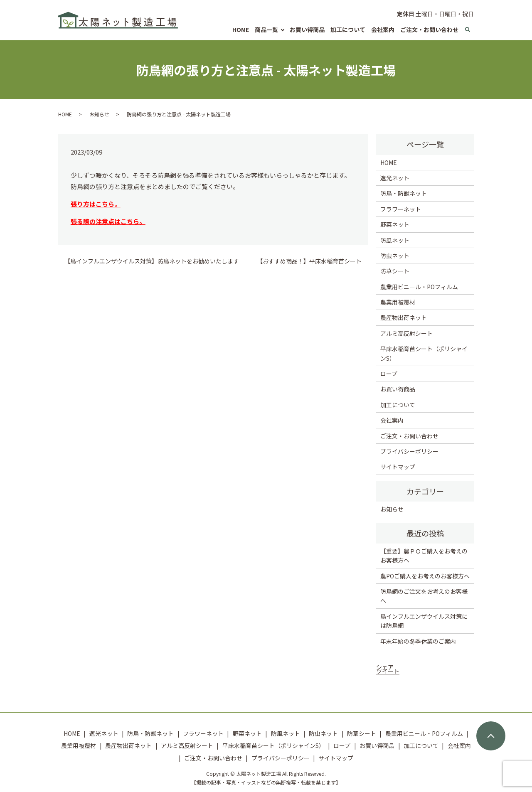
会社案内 (383, 29)
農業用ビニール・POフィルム (419, 287)
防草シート (395, 271)
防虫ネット (395, 256)
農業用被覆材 (398, 302)
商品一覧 (266, 29)
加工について (348, 29)
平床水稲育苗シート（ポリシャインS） (424, 353)
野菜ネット (395, 224)
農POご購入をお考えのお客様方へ (425, 576)
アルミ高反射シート (406, 333)
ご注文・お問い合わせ (429, 29)
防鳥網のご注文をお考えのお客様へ (424, 596)
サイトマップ (398, 467)
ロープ (389, 374)
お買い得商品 (307, 29)
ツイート (388, 671)
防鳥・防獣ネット (404, 193)
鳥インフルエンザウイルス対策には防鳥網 (424, 621)
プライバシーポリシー (409, 451)
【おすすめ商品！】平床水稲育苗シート (309, 261)
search (468, 30)
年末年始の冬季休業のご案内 (418, 641)
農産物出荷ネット (404, 317)
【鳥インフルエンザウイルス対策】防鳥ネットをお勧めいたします (152, 261)
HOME (241, 29)
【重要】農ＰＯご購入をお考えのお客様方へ (424, 556)
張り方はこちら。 (96, 204)
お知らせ (99, 114)
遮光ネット (395, 178)
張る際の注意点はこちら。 (108, 221)
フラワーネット (401, 209)
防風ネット (395, 240)
